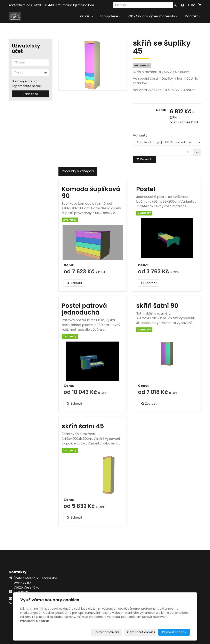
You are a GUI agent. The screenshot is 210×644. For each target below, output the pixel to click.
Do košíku (145, 159)
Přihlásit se (30, 94)
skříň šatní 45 (83, 426)
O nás (86, 16)
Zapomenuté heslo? (27, 86)
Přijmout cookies (174, 632)
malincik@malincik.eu (78, 5)
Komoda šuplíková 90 (91, 192)
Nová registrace (24, 81)
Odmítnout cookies (141, 632)
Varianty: (141, 135)
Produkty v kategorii (78, 171)
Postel (146, 189)
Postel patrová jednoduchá (84, 309)
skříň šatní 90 (157, 306)
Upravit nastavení (106, 632)
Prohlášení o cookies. (35, 621)
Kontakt (193, 16)
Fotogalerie (111, 16)
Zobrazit (74, 283)
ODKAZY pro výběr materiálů (153, 16)
